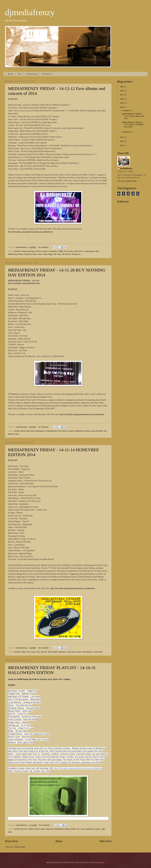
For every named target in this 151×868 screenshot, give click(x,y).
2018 (122, 91)
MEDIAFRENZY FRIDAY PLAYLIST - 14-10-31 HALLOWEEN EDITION (52, 670)
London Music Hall (91, 251)
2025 (122, 87)
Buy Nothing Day (38, 431)
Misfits (74, 829)
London (71, 431)
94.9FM (17, 251)
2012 (122, 141)
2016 (122, 99)
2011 (122, 145)
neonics (79, 652)
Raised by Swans (31, 254)
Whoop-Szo (76, 254)
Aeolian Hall (25, 251)
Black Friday (26, 431)
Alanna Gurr (25, 652)
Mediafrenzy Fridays (16, 254)
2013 (122, 137)
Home (59, 841)
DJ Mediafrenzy (51, 431)
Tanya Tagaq (48, 254)
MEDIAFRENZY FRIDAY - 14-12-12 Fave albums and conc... (133, 116)
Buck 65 (44, 652)
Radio (11, 74)
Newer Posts (12, 841)
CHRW (61, 251)
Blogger (101, 862)
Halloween (50, 829)
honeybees (62, 652)
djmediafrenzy (30, 12)
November (126, 132)
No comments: (44, 247)
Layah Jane (71, 652)
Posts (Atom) (20, 847)
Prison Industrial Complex (91, 829)
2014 (122, 107)
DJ (65, 251)
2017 (122, 95)
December (126, 111)
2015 (122, 103)
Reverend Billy (97, 431)
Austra (33, 652)
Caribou (45, 251)
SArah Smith (98, 652)
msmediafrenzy (126, 169)
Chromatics (53, 251)
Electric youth (72, 251)
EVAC (81, 251)
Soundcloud (32, 74)
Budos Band (53, 652)
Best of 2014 (36, 251)
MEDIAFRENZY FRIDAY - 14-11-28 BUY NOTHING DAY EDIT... (133, 125)
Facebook (46, 74)
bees (38, 652)
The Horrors (66, 254)
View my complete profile (127, 181)
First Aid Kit (63, 431)
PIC (79, 829)
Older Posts (105, 841)
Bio (20, 74)
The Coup (57, 254)
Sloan (40, 254)
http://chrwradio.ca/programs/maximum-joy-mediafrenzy (30, 232)
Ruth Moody (87, 652)
